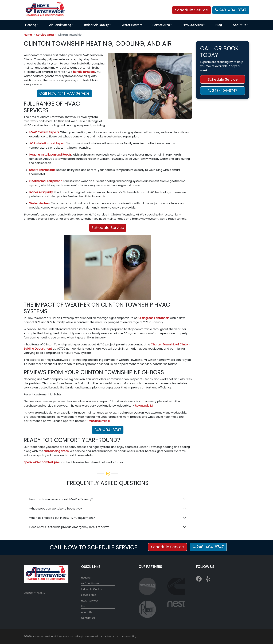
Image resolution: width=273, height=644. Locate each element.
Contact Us (88, 618)
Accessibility (129, 637)
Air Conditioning (91, 583)
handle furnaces (84, 72)
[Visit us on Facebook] (199, 580)
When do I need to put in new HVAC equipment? (62, 518)
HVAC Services (90, 601)
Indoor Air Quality (41, 192)
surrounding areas (56, 451)
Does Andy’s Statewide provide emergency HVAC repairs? (69, 527)
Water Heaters (132, 25)
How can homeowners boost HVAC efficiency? (61, 499)
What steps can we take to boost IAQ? (56, 509)
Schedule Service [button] (192, 10)
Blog (219, 25)
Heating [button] (31, 25)
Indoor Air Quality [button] (96, 25)
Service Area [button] (161, 25)
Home (28, 35)
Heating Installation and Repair (50, 155)
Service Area (45, 35)
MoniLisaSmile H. (100, 421)
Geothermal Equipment (45, 181)
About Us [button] (239, 25)
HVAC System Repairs (44, 132)
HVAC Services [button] (193, 25)
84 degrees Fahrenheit (153, 318)
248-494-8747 (231, 10)
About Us (87, 612)
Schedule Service (108, 228)
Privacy (110, 637)
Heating (86, 578)
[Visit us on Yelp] (209, 580)
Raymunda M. (144, 406)
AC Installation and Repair (47, 143)
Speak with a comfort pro (41, 462)
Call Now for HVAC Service (64, 93)
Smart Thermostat (42, 170)
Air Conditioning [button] (60, 25)
